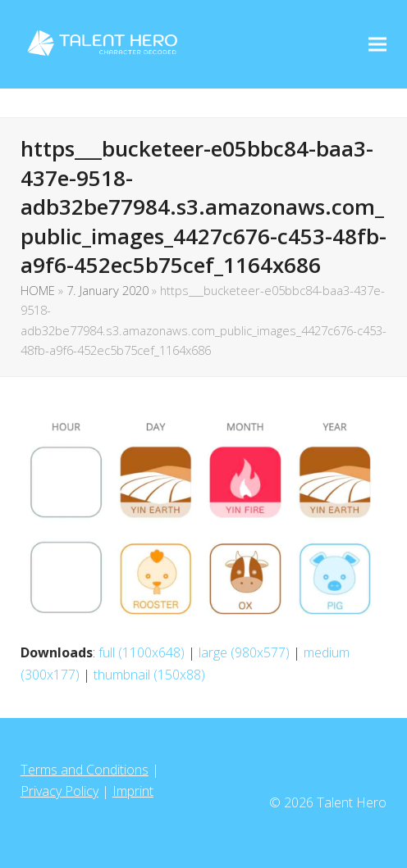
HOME (38, 290)
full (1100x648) (142, 652)
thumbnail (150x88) (149, 675)
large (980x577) (244, 652)
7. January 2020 (107, 290)
